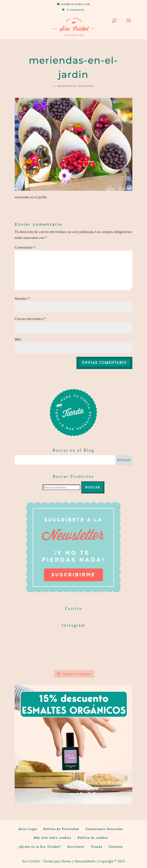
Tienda (97, 847)
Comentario (25, 247)
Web (18, 339)
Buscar (93, 487)
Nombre (22, 299)
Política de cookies (93, 838)
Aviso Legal (28, 829)
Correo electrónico (30, 319)
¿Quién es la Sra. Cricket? (40, 847)
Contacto (116, 847)
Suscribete (76, 847)
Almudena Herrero (67, 86)
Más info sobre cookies (52, 838)
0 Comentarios (86, 86)
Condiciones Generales (104, 829)
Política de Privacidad (61, 829)
